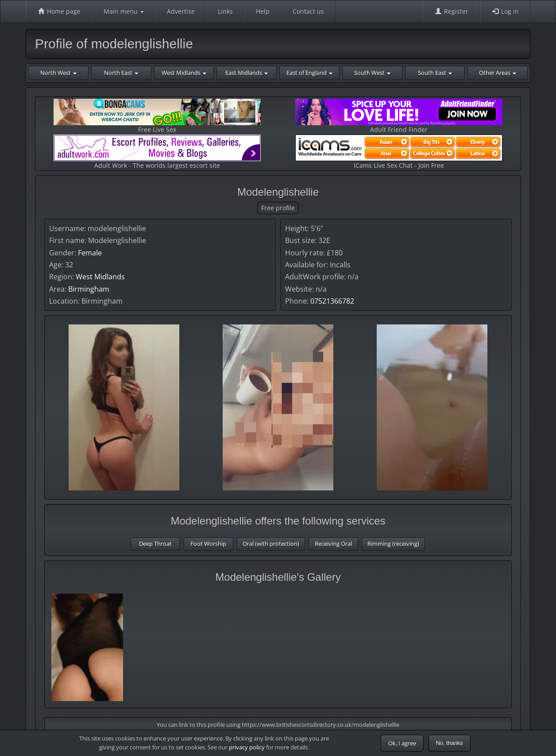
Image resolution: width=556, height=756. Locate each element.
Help (263, 11)
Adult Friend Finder (399, 116)
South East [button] (435, 73)
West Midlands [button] (184, 73)
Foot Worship (208, 544)
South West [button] (372, 73)
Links (225, 11)
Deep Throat (155, 544)
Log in (505, 11)
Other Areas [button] (498, 73)
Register (451, 11)
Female (90, 253)
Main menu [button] (124, 11)
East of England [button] (309, 73)
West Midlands (100, 277)
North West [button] (58, 73)
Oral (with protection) (271, 544)
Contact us (308, 11)
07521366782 (332, 301)
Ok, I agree (402, 743)
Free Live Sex (157, 116)
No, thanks (450, 743)
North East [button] (121, 73)
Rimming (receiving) (393, 544)
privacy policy (247, 747)
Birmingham (89, 289)
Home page (59, 11)
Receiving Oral (333, 544)
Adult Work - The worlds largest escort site (157, 152)
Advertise (181, 11)
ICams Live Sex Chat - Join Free (399, 152)
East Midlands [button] (247, 73)
